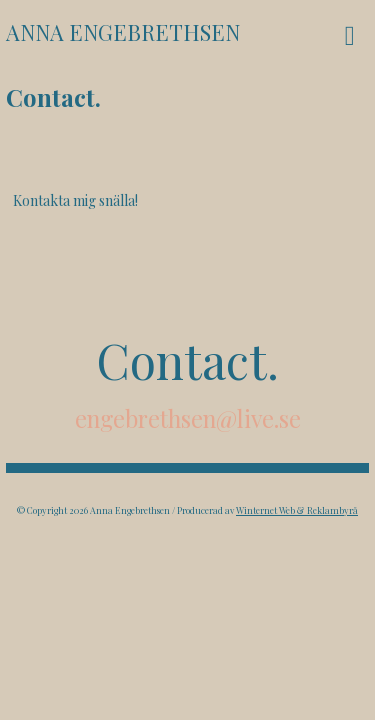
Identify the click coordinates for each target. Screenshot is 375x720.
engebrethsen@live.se (188, 418)
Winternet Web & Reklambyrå (297, 510)
